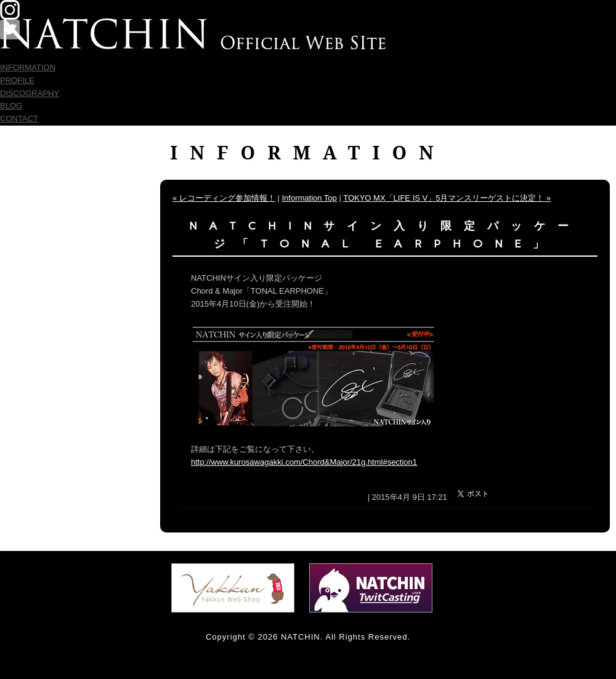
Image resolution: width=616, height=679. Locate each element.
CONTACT (19, 119)
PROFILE (17, 80)
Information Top (309, 198)
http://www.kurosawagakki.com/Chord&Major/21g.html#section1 (304, 462)
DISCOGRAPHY (30, 93)
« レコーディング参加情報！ (224, 198)
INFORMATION (28, 67)
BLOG (11, 106)
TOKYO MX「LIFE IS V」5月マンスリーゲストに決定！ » (447, 198)
